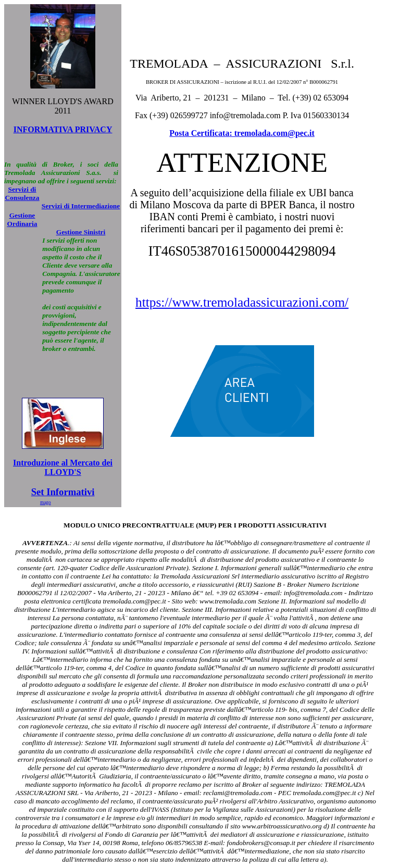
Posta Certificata (199, 133)
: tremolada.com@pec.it (272, 133)
